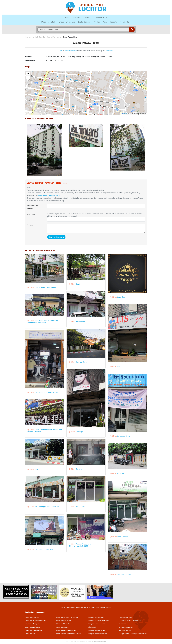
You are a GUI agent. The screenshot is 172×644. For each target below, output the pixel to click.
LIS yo (120, 367)
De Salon (79, 469)
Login (61, 51)
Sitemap (103, 607)
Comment (31, 225)
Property (114, 22)
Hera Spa (79, 432)
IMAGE (37, 469)
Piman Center (81, 322)
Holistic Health (92, 627)
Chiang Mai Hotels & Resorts (34, 630)
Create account (78, 18)
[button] (86, 91)
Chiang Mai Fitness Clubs (64, 624)
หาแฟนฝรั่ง (125, 22)
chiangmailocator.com (76, 641)
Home (68, 18)
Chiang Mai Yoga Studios (64, 621)
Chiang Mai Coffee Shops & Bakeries (36, 621)
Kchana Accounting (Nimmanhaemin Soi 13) (80, 545)
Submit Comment (56, 237)
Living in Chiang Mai (67, 22)
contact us (109, 51)
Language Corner (124, 436)
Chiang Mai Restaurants (32, 617)
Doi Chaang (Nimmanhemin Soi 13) (43, 508)
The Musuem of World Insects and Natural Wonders (45, 431)
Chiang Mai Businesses (126, 627)
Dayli (78, 284)
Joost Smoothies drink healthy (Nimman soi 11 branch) (43, 322)
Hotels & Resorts (38, 37)
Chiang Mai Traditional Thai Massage (67, 617)
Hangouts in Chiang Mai (32, 624)
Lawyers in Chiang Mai (125, 617)
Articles (97, 22)
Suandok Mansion (124, 574)
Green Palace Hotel (70, 37)
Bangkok (79, 634)
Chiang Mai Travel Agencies (96, 617)
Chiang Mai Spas (30, 634)
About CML (101, 18)
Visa (105, 22)
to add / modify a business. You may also (91, 51)
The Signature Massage (44, 549)
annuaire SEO (103, 641)
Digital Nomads (84, 22)
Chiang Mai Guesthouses (32, 627)
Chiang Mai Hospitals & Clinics (97, 624)
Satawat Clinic (82, 362)
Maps (44, 22)
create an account (71, 51)
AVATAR (121, 473)
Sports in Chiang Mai (62, 627)
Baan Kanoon (122, 537)
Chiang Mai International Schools (97, 634)
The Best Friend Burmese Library (47, 392)
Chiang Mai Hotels (54, 37)
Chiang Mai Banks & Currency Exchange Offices (133, 634)
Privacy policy (95, 607)
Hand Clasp (80, 507)
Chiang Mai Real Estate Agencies (66, 630)
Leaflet (125, 114)
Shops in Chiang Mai (125, 630)
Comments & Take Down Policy (49, 195)
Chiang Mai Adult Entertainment (66, 634)
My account (90, 18)
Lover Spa (121, 297)
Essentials (52, 22)
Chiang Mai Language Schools (97, 630)
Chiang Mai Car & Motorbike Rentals (98, 621)
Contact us (87, 607)
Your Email (31, 214)
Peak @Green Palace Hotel (45, 287)
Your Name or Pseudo (32, 207)
